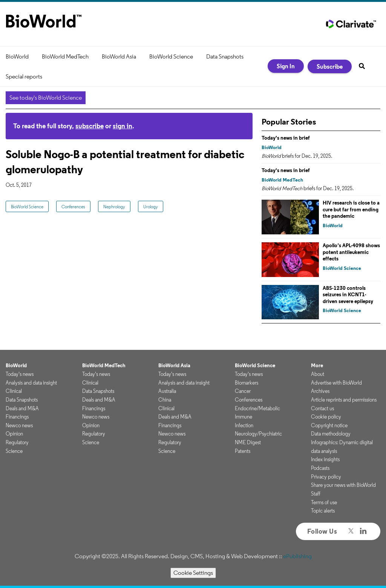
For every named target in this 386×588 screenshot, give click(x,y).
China (165, 400)
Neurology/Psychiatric (258, 434)
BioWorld (17, 56)
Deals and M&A (22, 408)
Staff (316, 494)
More (317, 365)
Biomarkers (247, 383)
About (318, 374)
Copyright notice (329, 425)
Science (14, 451)
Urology (151, 207)
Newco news (19, 425)
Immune (244, 417)
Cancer (243, 391)
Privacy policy (326, 477)
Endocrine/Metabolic (257, 408)
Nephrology (114, 207)
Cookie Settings (193, 573)
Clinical (14, 391)
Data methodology (331, 434)
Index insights (325, 459)
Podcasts (320, 468)
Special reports (24, 76)
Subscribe (330, 66)
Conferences (73, 207)
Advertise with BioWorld (336, 383)
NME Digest (248, 442)
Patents (243, 451)
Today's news (20, 374)
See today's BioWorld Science (46, 98)
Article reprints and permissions (344, 400)
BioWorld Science (171, 56)
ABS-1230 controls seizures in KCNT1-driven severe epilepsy (348, 295)
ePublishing (297, 556)
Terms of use (324, 502)
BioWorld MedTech (65, 56)
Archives (320, 391)
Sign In (286, 66)
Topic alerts (323, 511)
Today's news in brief (286, 138)
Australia (167, 391)
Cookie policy (326, 417)
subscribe (90, 126)
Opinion (14, 434)
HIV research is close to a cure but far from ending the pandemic (351, 209)
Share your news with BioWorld (343, 485)
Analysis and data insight (31, 383)
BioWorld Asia (119, 56)
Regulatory (17, 442)
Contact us (322, 408)
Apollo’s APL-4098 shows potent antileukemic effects (351, 252)
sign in (123, 126)
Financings (17, 417)
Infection (244, 425)
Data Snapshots (225, 56)
